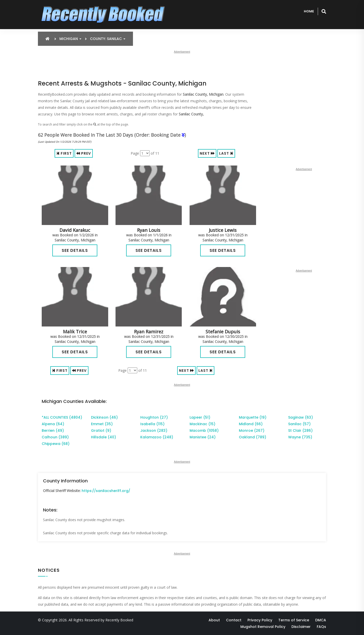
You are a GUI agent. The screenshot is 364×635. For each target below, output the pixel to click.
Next (207, 153)
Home (309, 11)
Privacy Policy (260, 620)
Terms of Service (294, 620)
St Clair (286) (300, 431)
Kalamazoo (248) (157, 437)
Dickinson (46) (104, 417)
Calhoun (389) (55, 437)
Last (226, 153)
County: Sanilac (108, 39)
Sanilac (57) (299, 424)
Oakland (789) (253, 437)
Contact (234, 620)
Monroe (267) (252, 431)
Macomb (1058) (204, 431)
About (214, 620)
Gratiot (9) (101, 431)
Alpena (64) (53, 424)
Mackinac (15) (202, 424)
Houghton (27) (154, 417)
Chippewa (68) (56, 444)
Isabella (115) (152, 424)
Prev (84, 153)
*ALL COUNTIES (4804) (62, 417)
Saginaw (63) (301, 417)
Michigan (70, 39)
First (64, 153)
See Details (75, 250)
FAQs (321, 627)
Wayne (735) (300, 437)
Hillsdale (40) (104, 437)
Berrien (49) (53, 431)
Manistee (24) (203, 437)
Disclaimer (301, 627)
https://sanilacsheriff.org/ (106, 491)
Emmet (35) (102, 424)
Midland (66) (251, 424)
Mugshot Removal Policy (263, 627)
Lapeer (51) (200, 417)
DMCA (321, 620)
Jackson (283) (154, 431)
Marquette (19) (253, 417)
